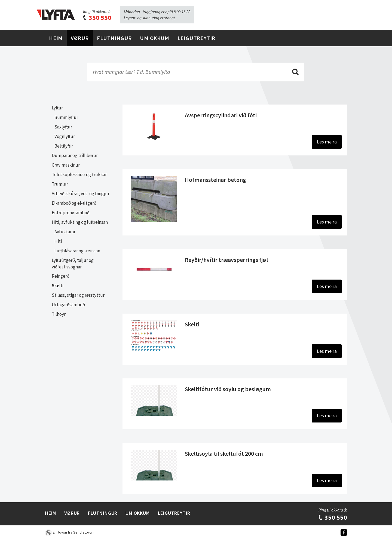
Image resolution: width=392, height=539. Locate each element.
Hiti (58, 241)
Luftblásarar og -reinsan (77, 251)
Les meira (327, 142)
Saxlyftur (63, 127)
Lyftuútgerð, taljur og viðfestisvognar (73, 264)
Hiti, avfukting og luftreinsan (80, 222)
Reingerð (61, 276)
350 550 (97, 18)
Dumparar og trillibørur (75, 155)
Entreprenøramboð (71, 213)
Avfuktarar (65, 232)
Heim (56, 38)
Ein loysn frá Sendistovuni (70, 532)
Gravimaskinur (66, 165)
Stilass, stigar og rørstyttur (78, 295)
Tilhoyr (59, 314)
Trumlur (60, 184)
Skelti (58, 286)
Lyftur (57, 108)
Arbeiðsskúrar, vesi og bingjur (81, 194)
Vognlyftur (65, 136)
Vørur (80, 38)
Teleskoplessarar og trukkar (79, 174)
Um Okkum (154, 38)
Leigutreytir (197, 38)
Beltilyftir (64, 146)
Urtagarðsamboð (68, 305)
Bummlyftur (66, 117)
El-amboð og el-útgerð (74, 203)
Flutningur (114, 38)
